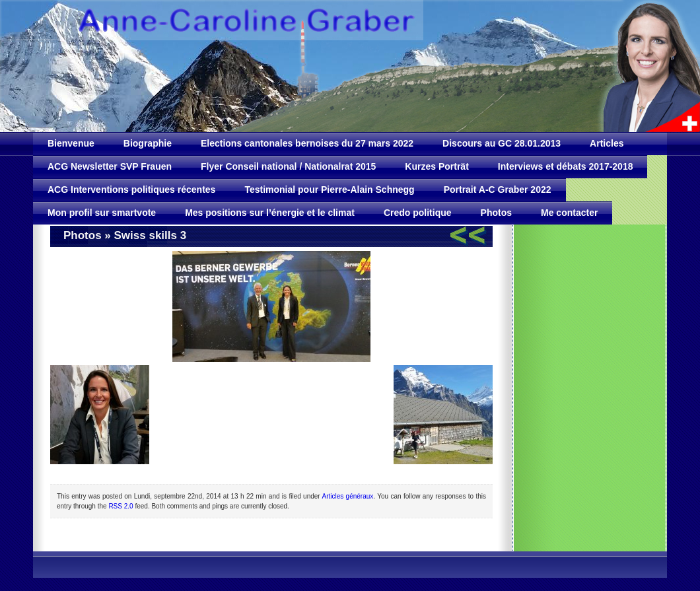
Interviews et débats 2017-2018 (566, 166)
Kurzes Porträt (437, 166)
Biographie (148, 143)
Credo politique (418, 213)
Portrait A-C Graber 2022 (498, 190)
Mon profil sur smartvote (102, 213)
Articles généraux (347, 496)
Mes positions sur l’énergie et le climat (270, 213)
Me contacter (569, 213)
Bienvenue (71, 143)
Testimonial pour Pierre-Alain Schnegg (329, 190)
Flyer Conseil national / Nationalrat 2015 (288, 166)
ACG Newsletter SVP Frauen (110, 166)
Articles (607, 143)
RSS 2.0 (121, 506)
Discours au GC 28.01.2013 (502, 143)
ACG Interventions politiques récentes (131, 190)
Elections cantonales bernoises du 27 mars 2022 (307, 143)
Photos (496, 213)
